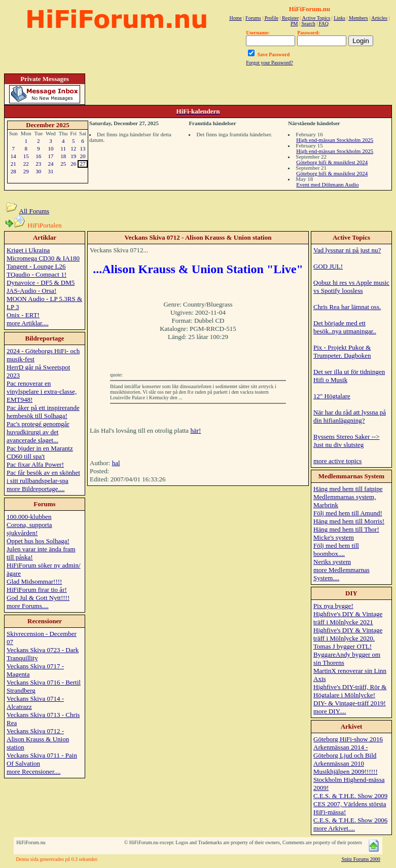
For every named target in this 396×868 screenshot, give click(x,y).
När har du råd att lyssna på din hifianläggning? (350, 416)
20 (83, 156)
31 (50, 171)
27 (83, 164)
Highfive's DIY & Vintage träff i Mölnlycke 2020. (348, 634)
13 (83, 148)
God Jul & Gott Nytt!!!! (38, 598)
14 (13, 156)
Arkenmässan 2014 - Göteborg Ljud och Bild (345, 751)
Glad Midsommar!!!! (34, 581)
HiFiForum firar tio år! (37, 590)
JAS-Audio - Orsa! (31, 291)
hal (116, 463)
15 (26, 156)
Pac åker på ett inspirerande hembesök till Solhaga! (43, 412)
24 (50, 164)
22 (26, 164)
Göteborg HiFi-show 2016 (348, 739)
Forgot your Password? (269, 63)
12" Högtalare (332, 396)
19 (73, 156)
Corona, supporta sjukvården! (29, 529)
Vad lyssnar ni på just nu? (347, 250)
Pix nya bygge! (333, 606)
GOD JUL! (328, 266)
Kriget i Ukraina (28, 250)
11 (63, 148)
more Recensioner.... (34, 771)
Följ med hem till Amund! (348, 513)
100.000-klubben (29, 517)
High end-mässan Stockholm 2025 (335, 140)
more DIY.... (330, 711)
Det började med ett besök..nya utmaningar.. (345, 327)
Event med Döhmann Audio (327, 184)
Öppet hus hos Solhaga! (38, 541)
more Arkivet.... (334, 828)
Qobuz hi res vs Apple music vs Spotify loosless (351, 287)
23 (38, 164)
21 (13, 164)
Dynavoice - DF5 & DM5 (41, 282)
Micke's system (334, 537)
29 (26, 171)
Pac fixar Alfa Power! (35, 464)
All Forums (34, 211)
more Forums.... (28, 606)
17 (50, 156)
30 (38, 171)
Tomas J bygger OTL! (343, 646)
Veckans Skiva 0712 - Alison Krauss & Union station (38, 739)
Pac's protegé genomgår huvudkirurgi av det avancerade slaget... (38, 432)
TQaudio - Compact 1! (37, 274)
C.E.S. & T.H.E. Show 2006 (350, 820)
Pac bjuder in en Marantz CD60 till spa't (40, 452)
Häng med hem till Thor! (346, 529)
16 (38, 156)
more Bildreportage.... (35, 489)
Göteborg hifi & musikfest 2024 (332, 162)
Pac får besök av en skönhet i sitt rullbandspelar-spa (43, 477)
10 (50, 148)
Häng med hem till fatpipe (348, 489)
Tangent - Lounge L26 (36, 266)
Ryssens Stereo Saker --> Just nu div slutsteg (347, 441)
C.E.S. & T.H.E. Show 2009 (350, 796)
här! (195, 430)
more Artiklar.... (28, 323)
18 (63, 156)
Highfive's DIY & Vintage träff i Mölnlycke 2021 (348, 618)
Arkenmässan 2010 (339, 763)
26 (73, 164)
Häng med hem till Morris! (349, 521)
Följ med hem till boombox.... (336, 550)
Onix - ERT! (23, 315)
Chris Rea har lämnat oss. (347, 307)
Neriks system (332, 562)
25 (63, 164)
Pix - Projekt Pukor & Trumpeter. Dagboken (342, 351)
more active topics (337, 461)
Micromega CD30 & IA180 (43, 258)
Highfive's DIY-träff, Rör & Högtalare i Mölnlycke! (350, 691)
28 (13, 171)
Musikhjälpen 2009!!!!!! (346, 771)
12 (73, 148)
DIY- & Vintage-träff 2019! (350, 703)
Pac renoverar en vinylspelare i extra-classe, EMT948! (42, 391)
